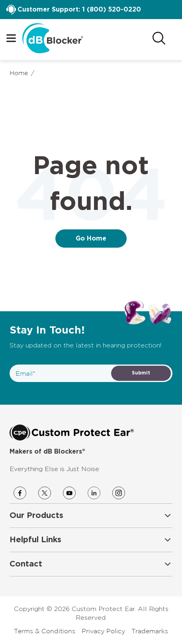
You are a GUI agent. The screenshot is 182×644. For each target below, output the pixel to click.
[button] (91, 516)
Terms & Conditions (45, 631)
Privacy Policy (103, 631)
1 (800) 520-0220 (112, 10)
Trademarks (150, 631)
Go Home (91, 239)
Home (19, 73)
